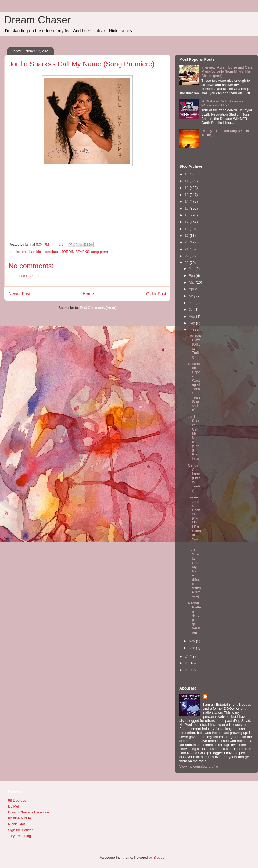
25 (187, 663)
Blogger (159, 857)
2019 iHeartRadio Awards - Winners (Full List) (222, 103)
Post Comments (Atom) (98, 308)
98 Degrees (17, 800)
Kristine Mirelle (19, 818)
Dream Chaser (37, 20)
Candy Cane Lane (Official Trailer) (194, 478)
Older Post (156, 294)
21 (187, 249)
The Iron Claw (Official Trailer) (194, 347)
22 (187, 256)
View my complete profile (199, 767)
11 (187, 181)
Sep (193, 323)
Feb (192, 276)
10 (187, 174)
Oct (192, 330)
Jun (192, 303)
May (193, 296)
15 (187, 208)
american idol (31, 252)
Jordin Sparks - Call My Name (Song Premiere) (194, 438)
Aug (193, 316)
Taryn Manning (19, 836)
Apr (192, 289)
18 (187, 229)
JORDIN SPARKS (76, 252)
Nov (193, 641)
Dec (193, 648)
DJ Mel (13, 806)
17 (187, 222)
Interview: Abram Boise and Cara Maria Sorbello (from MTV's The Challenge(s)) (227, 71)
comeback (51, 252)
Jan (192, 269)
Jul (192, 309)
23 (187, 263)
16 (187, 215)
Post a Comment (28, 276)
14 (187, 201)
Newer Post (19, 294)
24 (187, 656)
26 (187, 670)
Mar (192, 282)
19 (187, 236)
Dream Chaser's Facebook (29, 812)
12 (187, 188)
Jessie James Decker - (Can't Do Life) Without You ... (194, 520)
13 (187, 195)
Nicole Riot (17, 824)
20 (187, 242)
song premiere (103, 252)
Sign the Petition (21, 830)
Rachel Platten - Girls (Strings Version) (194, 618)
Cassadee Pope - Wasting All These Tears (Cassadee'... (194, 387)
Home (88, 294)
